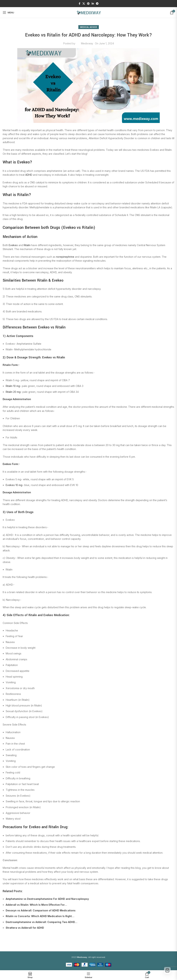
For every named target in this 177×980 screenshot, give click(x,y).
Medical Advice (89, 27)
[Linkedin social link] (93, 4)
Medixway (87, 43)
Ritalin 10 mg (13, 386)
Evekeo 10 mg (14, 485)
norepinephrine (65, 257)
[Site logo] (88, 12)
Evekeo (13, 245)
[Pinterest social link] (88, 4)
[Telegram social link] (97, 4)
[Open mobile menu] (8, 12)
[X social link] (84, 4)
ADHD (29, 175)
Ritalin (27, 245)
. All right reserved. (91, 957)
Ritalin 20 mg (13, 392)
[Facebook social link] (80, 4)
